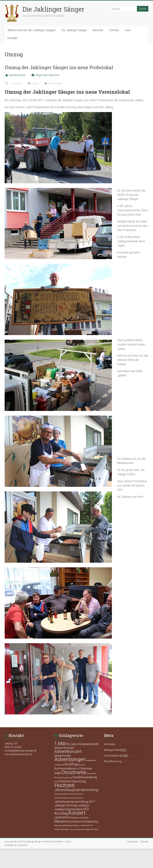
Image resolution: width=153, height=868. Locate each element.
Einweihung (67, 778)
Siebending (67, 826)
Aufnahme (59, 765)
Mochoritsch (74, 822)
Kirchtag (61, 813)
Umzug (35, 84)
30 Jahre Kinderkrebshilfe (82, 744)
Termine (114, 30)
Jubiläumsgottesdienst (69, 809)
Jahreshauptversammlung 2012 (69, 794)
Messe (60, 821)
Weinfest (95, 829)
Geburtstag (79, 781)
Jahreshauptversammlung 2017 (75, 802)
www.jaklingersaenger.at (18, 754)
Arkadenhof (91, 761)
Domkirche (92, 774)
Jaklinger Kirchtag (66, 805)
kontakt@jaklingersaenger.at (20, 751)
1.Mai (60, 743)
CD (77, 769)
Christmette (74, 773)
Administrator (17, 75)
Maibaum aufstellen (80, 818)
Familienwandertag (85, 777)
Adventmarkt (63, 756)
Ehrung (58, 778)
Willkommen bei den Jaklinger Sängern (32, 30)
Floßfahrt (65, 781)
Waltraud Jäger (83, 829)
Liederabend (62, 817)
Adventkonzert (68, 752)
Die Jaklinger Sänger (53, 9)
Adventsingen (70, 759)
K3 (87, 809)
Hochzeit (64, 785)
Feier (56, 782)
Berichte (98, 30)
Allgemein (42, 75)
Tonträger (64, 829)
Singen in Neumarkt (82, 826)
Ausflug (71, 764)
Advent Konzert (64, 748)
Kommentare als (116, 756)
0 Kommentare (53, 84)
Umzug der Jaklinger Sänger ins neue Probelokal (59, 67)
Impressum (132, 842)
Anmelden (110, 744)
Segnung (58, 826)
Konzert (77, 813)
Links (128, 30)
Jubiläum (84, 805)
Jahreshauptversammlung (76, 790)
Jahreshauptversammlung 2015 (69, 798)
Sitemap (145, 842)
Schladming (91, 822)
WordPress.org (113, 761)
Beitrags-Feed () (115, 750)
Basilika (82, 765)
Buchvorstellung (65, 768)
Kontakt (12, 38)
